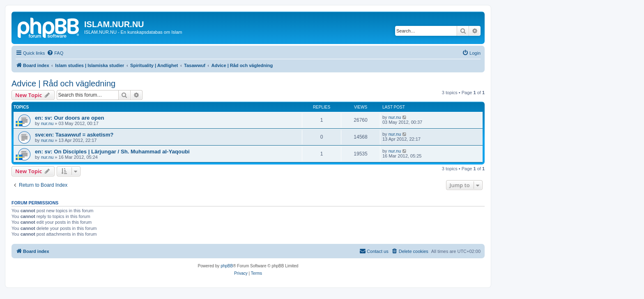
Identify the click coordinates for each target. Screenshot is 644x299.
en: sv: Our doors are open (70, 118)
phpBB (227, 266)
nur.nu (47, 123)
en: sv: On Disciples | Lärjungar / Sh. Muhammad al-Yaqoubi (112, 152)
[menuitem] (55, 53)
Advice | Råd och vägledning (63, 83)
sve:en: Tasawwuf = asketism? (74, 135)
